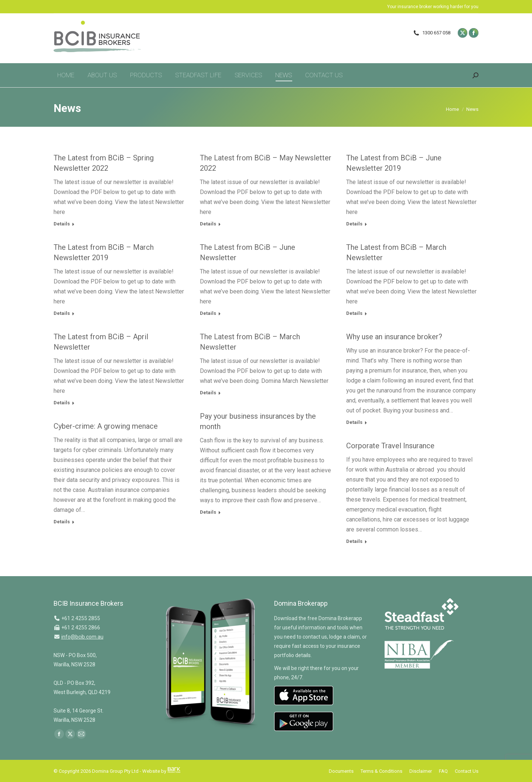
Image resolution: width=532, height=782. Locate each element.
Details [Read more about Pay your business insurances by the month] (208, 512)
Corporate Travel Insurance (390, 446)
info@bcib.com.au (82, 637)
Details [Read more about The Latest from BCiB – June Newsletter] (208, 313)
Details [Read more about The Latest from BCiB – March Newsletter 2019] (62, 313)
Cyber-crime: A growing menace (106, 426)
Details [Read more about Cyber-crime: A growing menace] (62, 522)
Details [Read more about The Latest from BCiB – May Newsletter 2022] (208, 224)
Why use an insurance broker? (394, 337)
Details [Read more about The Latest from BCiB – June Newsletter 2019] (354, 224)
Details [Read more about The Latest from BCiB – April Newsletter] (62, 403)
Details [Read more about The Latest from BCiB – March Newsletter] (354, 313)
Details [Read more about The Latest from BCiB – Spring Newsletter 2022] (62, 224)
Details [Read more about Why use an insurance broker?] (354, 422)
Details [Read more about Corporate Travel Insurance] (354, 541)
